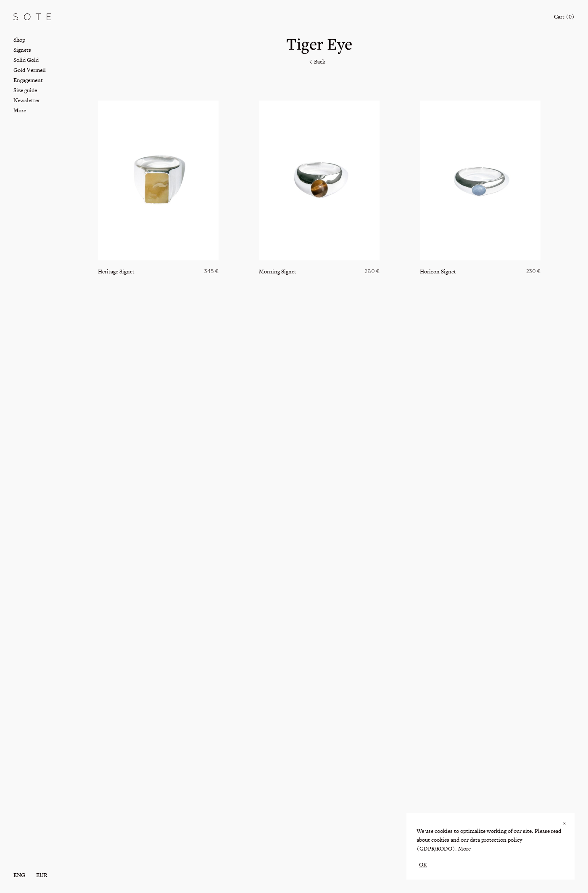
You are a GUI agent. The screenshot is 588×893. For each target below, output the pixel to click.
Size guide (25, 90)
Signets (22, 50)
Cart (564, 17)
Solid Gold (26, 60)
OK (423, 865)
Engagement (28, 80)
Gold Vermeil (30, 70)
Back (316, 62)
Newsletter (27, 100)
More (464, 849)
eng (19, 875)
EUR (42, 875)
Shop (19, 40)
